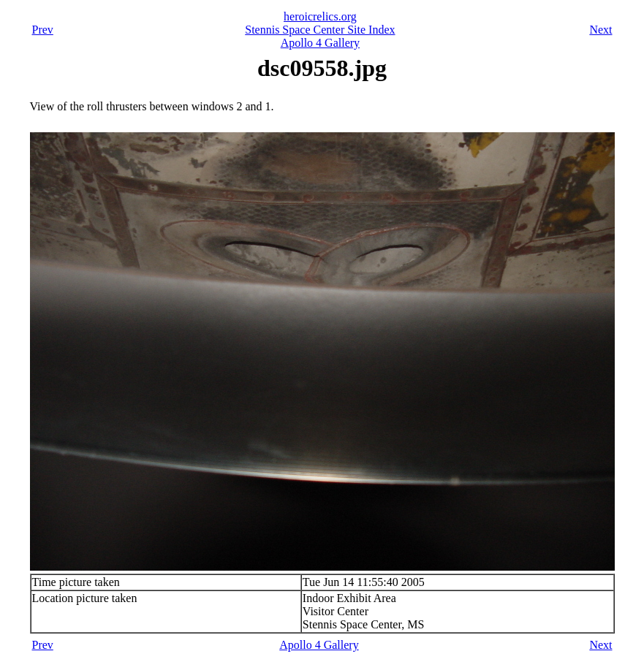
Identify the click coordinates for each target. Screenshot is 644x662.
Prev (43, 30)
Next (601, 30)
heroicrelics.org (320, 16)
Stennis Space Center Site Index (320, 30)
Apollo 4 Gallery (320, 43)
